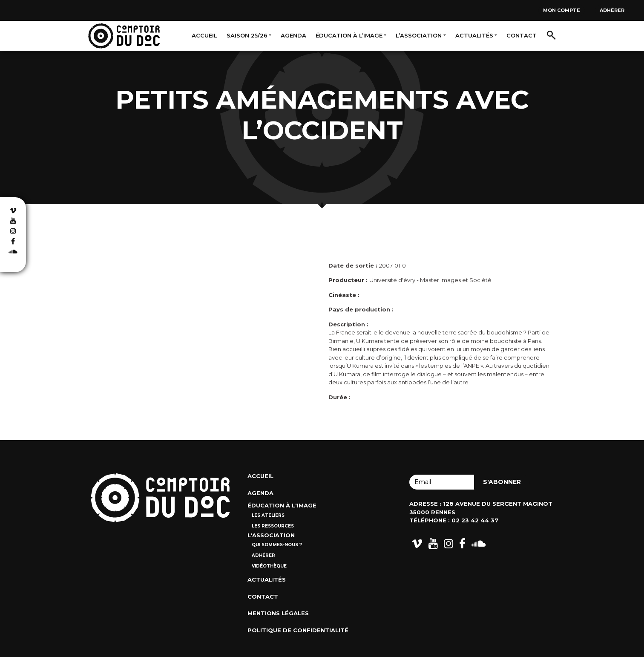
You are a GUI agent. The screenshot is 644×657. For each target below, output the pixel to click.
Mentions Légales (278, 613)
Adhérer (612, 10)
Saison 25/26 (247, 35)
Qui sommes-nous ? (277, 545)
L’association (419, 35)
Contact (522, 35)
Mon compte (562, 10)
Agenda (293, 35)
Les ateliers (268, 515)
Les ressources (273, 526)
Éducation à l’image (349, 35)
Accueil (204, 35)
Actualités (474, 35)
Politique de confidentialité (298, 630)
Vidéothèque (269, 566)
